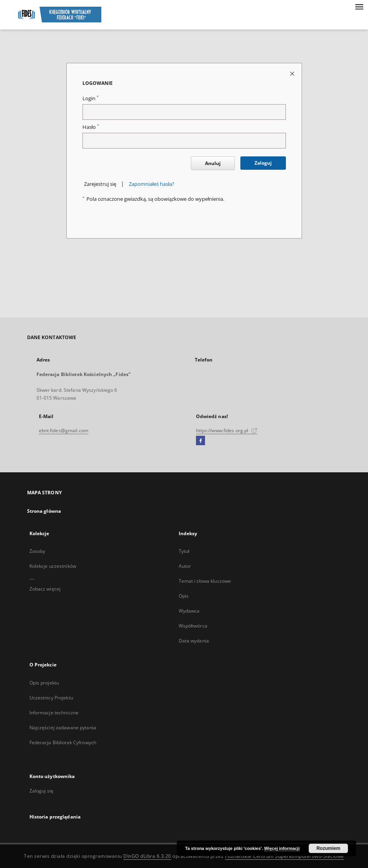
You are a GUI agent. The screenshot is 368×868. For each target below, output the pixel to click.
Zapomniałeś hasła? (152, 184)
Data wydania (194, 641)
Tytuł (184, 551)
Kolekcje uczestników (53, 566)
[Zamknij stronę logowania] (293, 73)
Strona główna (44, 511)
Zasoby (38, 551)
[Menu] (359, 6)
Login (91, 98)
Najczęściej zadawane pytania (63, 728)
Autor (185, 566)
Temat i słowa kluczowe (205, 581)
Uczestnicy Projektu (51, 698)
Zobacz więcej (45, 589)
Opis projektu (44, 683)
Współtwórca (193, 626)
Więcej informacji (282, 848)
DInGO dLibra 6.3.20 (147, 856)
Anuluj (213, 163)
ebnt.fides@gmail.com (64, 430)
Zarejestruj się (100, 184)
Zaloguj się (42, 791)
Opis (184, 596)
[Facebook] (200, 441)
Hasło (91, 127)
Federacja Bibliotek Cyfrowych (63, 742)
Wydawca (189, 611)
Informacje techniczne (54, 713)
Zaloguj (263, 163)
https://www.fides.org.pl (227, 430)
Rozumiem (329, 848)
